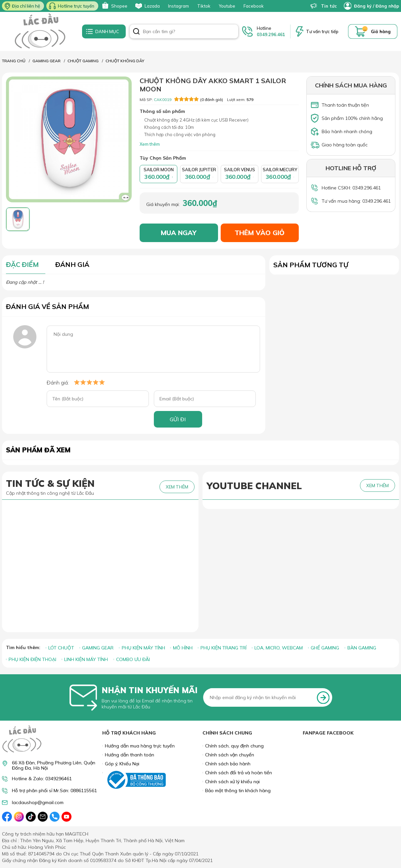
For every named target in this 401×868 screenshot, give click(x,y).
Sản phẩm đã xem (38, 450)
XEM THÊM (177, 487)
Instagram (178, 6)
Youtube (227, 6)
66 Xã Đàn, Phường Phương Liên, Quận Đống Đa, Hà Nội (54, 765)
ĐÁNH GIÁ (72, 264)
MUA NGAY (179, 233)
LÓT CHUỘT (61, 648)
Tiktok (204, 6)
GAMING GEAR (98, 648)
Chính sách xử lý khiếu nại (232, 782)
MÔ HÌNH (183, 648)
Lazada (147, 6)
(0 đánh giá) (199, 99)
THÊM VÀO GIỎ (260, 233)
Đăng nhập (387, 6)
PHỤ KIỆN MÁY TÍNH (143, 648)
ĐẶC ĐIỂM (22, 264)
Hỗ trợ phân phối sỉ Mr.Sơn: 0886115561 (54, 791)
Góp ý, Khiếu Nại (122, 764)
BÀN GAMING (362, 648)
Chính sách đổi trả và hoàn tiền (239, 773)
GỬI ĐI (178, 419)
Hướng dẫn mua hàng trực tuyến (140, 746)
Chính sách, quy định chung (234, 746)
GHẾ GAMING (325, 648)
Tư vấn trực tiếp (322, 31)
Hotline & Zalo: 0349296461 (42, 779)
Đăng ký (363, 6)
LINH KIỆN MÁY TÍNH (86, 659)
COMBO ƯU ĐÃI (133, 659)
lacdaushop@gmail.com (38, 803)
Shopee (114, 6)
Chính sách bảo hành (228, 764)
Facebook (254, 6)
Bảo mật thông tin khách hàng (238, 791)
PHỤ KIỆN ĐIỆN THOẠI (32, 659)
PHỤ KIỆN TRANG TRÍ (223, 648)
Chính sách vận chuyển (230, 755)
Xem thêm (150, 144)
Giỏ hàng (381, 31)
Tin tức (324, 6)
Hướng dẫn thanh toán (130, 755)
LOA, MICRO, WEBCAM (279, 648)
